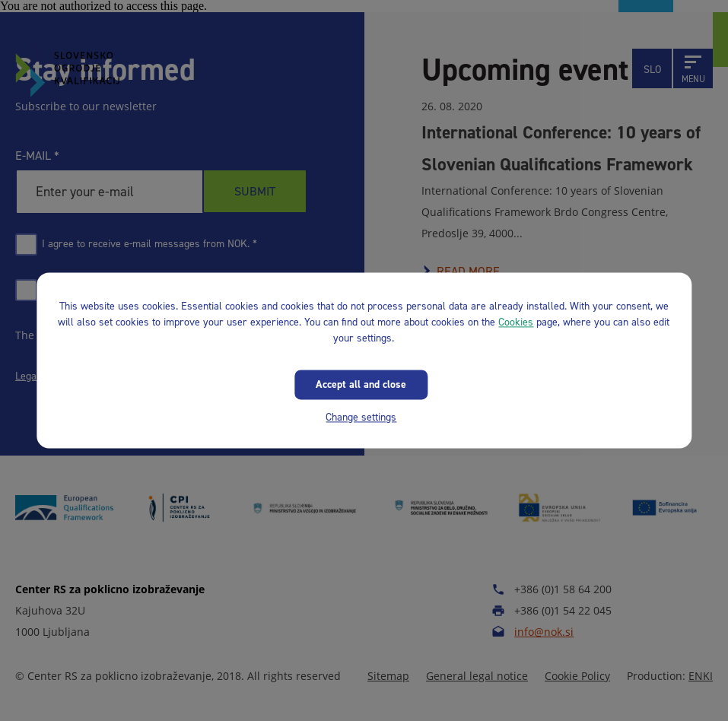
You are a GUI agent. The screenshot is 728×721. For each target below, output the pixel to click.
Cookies (516, 322)
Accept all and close (361, 384)
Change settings (361, 417)
